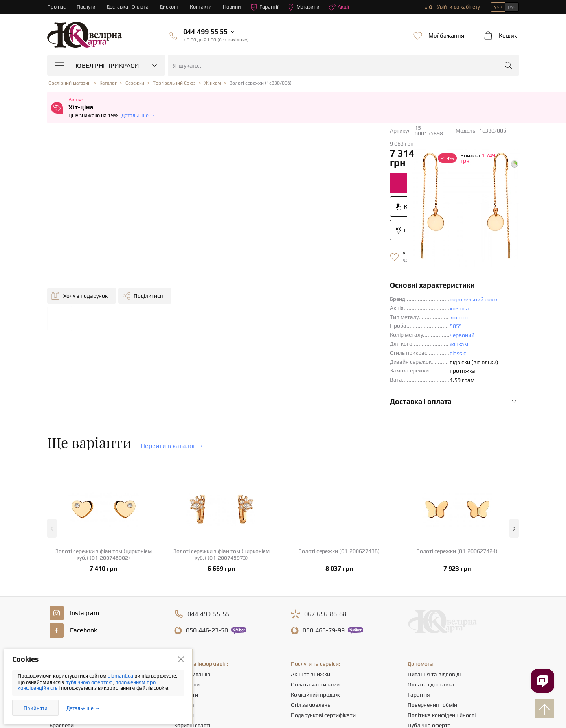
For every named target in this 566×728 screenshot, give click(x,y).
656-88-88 (325, 538)
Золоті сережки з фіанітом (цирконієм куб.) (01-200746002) (104, 478)
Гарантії (265, 7)
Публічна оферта (429, 649)
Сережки (61, 618)
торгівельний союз (304, 223)
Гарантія (419, 618)
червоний (292, 259)
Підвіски (60, 639)
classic (288, 277)
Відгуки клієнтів (194, 659)
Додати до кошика (271, 153)
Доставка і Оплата (128, 7)
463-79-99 (324, 554)
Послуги (86, 7)
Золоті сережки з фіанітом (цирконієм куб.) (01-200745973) (221, 478)
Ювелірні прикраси (74, 598)
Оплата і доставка (431, 608)
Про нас (56, 7)
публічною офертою (89, 682)
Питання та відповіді (434, 598)
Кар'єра (184, 628)
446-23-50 (207, 554)
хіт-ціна (289, 232)
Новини (232, 7)
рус (512, 6)
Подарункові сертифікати (323, 639)
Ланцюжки (63, 628)
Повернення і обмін (432, 628)
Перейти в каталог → (172, 370)
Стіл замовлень (311, 628)
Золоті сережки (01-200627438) (339, 475)
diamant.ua (121, 676)
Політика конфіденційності (442, 639)
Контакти (201, 7)
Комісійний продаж (315, 618)
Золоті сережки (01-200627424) (457, 475)
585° (286, 250)
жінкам (289, 268)
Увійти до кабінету (452, 7)
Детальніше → (138, 115)
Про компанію (192, 598)
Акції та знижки (311, 598)
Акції (339, 7)
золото (289, 241)
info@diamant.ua (344, 684)
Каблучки (62, 608)
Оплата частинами (315, 608)
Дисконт (170, 7)
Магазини (304, 7)
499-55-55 (209, 538)
